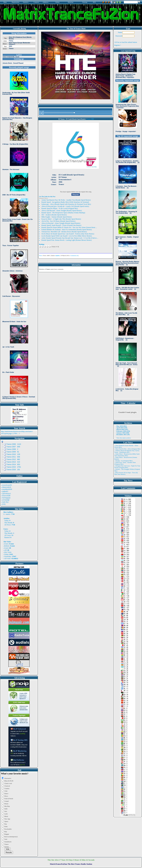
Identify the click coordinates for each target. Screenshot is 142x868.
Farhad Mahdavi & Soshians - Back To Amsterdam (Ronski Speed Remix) (67, 230)
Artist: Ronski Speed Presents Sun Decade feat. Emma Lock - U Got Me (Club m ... (70, 238)
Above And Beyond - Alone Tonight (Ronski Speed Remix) (62, 211)
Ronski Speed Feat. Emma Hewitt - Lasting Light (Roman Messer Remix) (66, 240)
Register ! (118, 45)
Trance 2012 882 (13, 459)
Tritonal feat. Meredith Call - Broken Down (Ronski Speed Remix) (64, 232)
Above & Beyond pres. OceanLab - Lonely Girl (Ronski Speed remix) (65, 206)
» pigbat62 (5, 491)
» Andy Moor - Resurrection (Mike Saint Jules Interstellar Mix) (127, 455)
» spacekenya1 (6, 494)
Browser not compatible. (19, 216)
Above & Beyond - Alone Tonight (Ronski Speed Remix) (61, 223)
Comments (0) (74, 256)
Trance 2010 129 (13, 454)
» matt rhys (5, 502)
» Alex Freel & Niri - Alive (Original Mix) (127, 449)
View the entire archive (124, 438)
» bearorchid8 (6, 496)
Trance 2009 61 (13, 452)
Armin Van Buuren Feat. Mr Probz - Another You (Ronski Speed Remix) (66, 200)
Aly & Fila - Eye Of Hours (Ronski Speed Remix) (58, 221)
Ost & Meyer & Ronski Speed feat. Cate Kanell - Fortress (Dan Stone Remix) (68, 234)
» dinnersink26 (6, 487)
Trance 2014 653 (13, 464)
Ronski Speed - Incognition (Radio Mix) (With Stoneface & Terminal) (65, 202)
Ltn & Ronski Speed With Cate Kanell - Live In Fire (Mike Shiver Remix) (67, 236)
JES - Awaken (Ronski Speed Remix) (54, 215)
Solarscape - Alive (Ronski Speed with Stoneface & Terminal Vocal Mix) (66, 204)
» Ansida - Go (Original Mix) (123, 461)
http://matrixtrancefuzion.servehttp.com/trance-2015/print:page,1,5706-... (17, 432)
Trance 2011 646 (13, 457)
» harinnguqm (6, 498)
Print (40, 256)
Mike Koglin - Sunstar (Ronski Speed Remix (57, 217)
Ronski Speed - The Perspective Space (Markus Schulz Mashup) (63, 213)
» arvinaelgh (5, 500)
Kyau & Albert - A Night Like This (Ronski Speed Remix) (61, 219)
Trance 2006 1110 (14, 444)
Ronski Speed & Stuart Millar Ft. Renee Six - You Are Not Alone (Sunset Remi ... (69, 227)
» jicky (3, 504)
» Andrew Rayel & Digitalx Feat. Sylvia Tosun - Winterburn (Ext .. (127, 451)
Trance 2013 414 (13, 462)
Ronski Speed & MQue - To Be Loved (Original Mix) (60, 208)
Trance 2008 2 (12, 449)
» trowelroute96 (6, 485)
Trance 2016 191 (13, 470)
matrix (8, 514)
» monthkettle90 (6, 489)
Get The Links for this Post (47, 197)
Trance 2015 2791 (14, 467)
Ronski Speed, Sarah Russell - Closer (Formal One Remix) (61, 225)
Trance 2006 (90, 119)
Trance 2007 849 (13, 447)
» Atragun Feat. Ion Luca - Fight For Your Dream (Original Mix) (127, 467)
